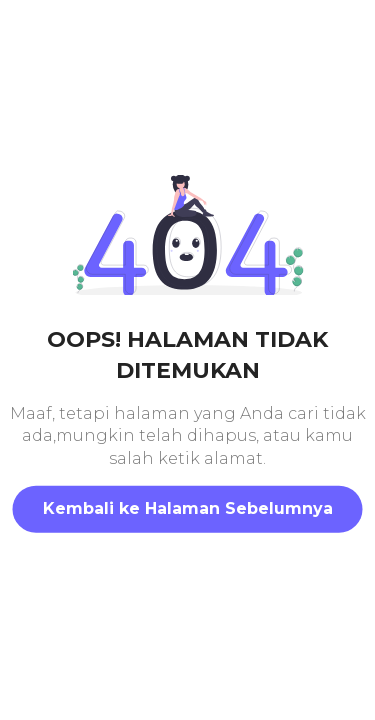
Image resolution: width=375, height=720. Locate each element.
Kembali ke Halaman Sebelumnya (188, 508)
